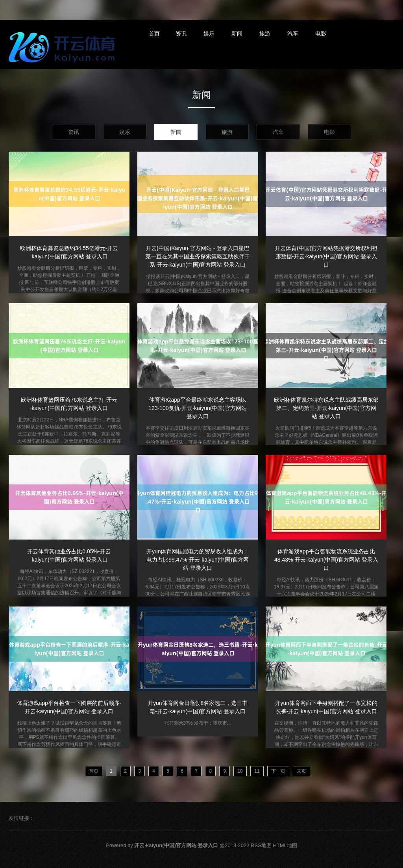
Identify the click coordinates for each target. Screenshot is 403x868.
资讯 (181, 33)
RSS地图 (261, 845)
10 (240, 771)
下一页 (278, 771)
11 (257, 771)
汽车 (293, 33)
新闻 (237, 33)
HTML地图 (285, 845)
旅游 (265, 33)
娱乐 (209, 33)
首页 (154, 33)
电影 (321, 33)
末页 (301, 771)
